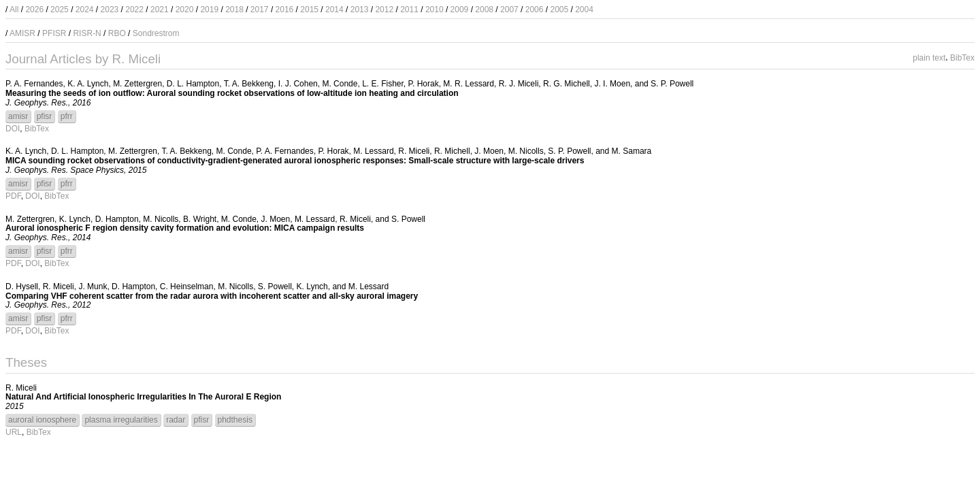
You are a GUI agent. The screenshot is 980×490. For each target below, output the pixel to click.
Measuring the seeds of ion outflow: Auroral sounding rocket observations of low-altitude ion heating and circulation (232, 93)
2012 (384, 10)
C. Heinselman (187, 287)
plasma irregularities (121, 420)
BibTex (962, 57)
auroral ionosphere (42, 420)
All (14, 10)
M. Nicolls (526, 151)
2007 (509, 10)
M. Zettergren (137, 84)
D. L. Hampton (193, 84)
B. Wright (200, 219)
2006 (535, 10)
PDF (13, 196)
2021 (160, 10)
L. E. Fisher (383, 84)
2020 (185, 10)
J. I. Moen (612, 84)
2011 (409, 10)
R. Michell (452, 151)
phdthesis (235, 420)
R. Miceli (414, 151)
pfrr (67, 116)
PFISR (54, 33)
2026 (34, 10)
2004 (584, 10)
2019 (209, 10)
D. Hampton (117, 219)
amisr (18, 116)
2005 (559, 10)
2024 (85, 10)
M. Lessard (373, 151)
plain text (929, 57)
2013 (360, 10)
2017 (260, 10)
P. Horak (424, 84)
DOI (13, 129)
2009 (460, 10)
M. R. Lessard (469, 84)
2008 (484, 10)
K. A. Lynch (88, 84)
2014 (334, 10)
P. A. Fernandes (34, 84)
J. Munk (93, 287)
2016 (285, 10)
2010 (435, 10)
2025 (60, 10)
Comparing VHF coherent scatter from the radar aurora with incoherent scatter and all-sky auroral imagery (212, 296)
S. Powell (408, 219)
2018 (234, 10)
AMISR (22, 33)
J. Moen (489, 151)
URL (14, 432)
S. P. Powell (672, 84)
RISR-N (87, 33)
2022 (134, 10)
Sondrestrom (156, 33)
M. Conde (340, 84)
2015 (309, 10)
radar (176, 420)
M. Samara (632, 151)
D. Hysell (22, 287)
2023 (110, 10)
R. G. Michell (567, 84)
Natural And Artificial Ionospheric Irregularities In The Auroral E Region (143, 397)
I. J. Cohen (298, 84)
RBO (117, 33)
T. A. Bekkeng (249, 84)
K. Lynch (75, 219)
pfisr (45, 116)
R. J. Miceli (519, 84)
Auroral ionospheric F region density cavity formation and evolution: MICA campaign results (185, 228)
